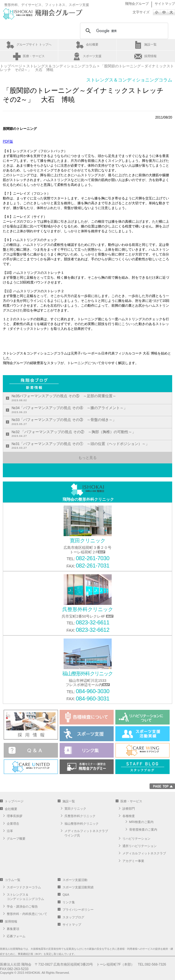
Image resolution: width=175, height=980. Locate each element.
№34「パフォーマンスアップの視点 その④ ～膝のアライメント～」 (69, 410)
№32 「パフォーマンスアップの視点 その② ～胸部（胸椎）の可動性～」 (74, 434)
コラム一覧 (13, 880)
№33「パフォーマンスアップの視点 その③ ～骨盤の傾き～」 (64, 422)
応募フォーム (16, 936)
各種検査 (129, 816)
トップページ (11, 66)
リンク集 (69, 902)
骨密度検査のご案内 (143, 829)
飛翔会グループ (137, 4)
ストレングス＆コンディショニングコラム (61, 66)
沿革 (10, 831)
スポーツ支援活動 (75, 880)
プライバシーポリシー (78, 910)
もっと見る (87, 458)
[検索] (123, 31)
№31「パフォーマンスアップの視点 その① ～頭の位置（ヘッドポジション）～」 (80, 446)
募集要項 (13, 929)
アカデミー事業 (133, 861)
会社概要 (92, 44)
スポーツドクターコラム (24, 887)
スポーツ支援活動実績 (78, 887)
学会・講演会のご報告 (22, 906)
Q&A (66, 895)
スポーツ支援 (92, 56)
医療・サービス (34, 56)
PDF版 (8, 141)
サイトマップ (165, 4)
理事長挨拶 (15, 816)
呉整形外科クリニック (80, 816)
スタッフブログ (73, 917)
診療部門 (129, 809)
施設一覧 (150, 44)
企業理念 (13, 824)
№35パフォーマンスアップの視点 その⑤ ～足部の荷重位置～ (64, 398)
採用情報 (150, 56)
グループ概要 (16, 839)
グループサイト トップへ (34, 44)
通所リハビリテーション (140, 846)
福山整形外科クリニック (82, 824)
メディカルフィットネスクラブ (144, 853)
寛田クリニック (75, 809)
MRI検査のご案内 (141, 822)
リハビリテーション (136, 839)
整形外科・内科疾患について (27, 914)
